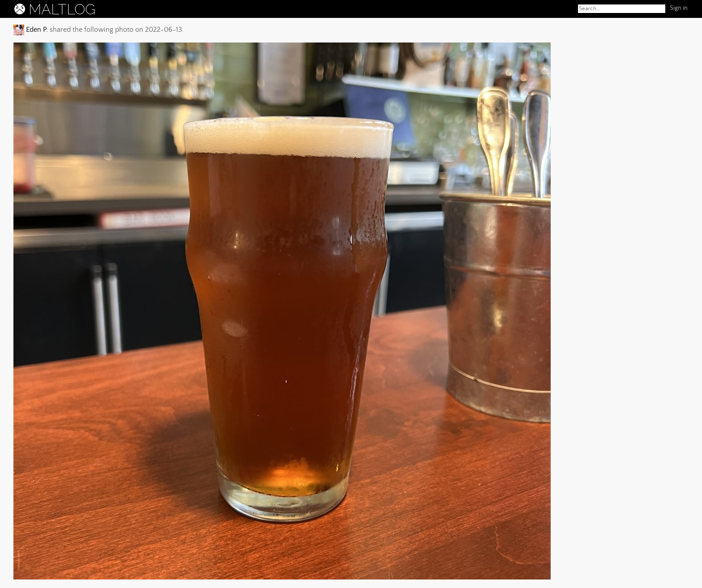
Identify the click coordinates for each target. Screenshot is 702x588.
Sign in (679, 8)
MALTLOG (62, 9)
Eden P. (36, 30)
